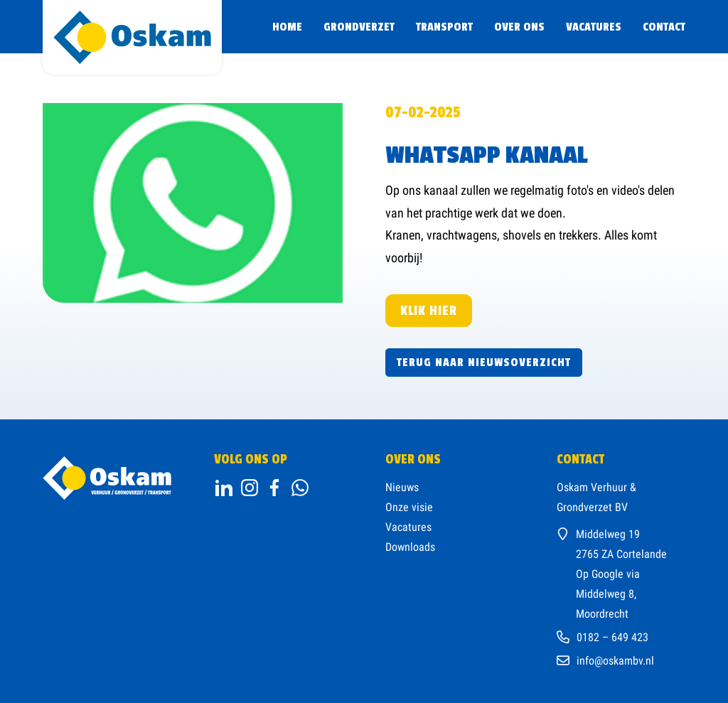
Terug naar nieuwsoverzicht (484, 363)
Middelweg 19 (608, 534)
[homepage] (132, 37)
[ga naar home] (107, 478)
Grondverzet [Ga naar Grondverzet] (359, 27)
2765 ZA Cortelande (621, 554)
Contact (664, 27)
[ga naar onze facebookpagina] (300, 488)
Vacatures (594, 27)
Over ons (519, 27)
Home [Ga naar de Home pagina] (287, 27)
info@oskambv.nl (615, 661)
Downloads (410, 547)
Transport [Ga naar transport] (444, 27)
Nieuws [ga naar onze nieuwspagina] (402, 487)
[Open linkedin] (224, 488)
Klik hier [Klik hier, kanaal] (429, 311)
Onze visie (409, 507)
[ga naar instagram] (250, 488)
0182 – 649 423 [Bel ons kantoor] (612, 637)
